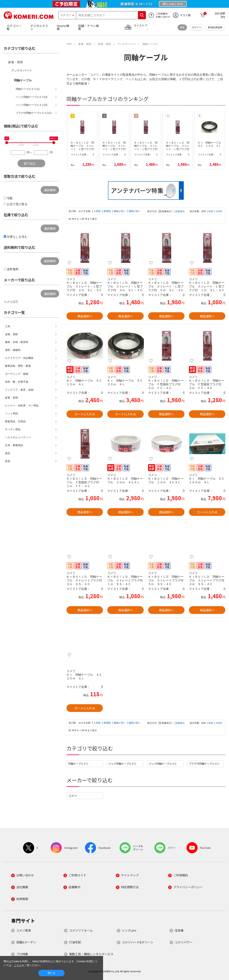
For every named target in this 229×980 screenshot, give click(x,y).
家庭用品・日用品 (15, 421)
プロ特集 (22, 954)
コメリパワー (184, 942)
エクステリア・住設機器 (19, 358)
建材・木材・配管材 (17, 342)
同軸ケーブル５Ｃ (78, 763)
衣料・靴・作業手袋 (17, 382)
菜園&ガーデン (26, 942)
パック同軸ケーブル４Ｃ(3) (32, 105)
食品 (8, 453)
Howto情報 (63, 27)
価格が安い (120, 211)
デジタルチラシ (39, 27)
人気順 (97, 211)
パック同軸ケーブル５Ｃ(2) (32, 97)
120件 (219, 211)
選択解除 (50, 190)
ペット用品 (11, 413)
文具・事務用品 (14, 445)
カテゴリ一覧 (14, 27)
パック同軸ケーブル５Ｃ (123, 763)
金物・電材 (11, 334)
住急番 (179, 930)
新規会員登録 (215, 27)
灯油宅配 (75, 942)
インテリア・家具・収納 (19, 390)
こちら (18, 965)
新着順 (108, 211)
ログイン (197, 27)
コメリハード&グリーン (138, 942)
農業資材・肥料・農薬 (18, 366)
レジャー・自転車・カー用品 (22, 405)
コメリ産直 (24, 930)
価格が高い (135, 211)
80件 (211, 211)
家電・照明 (16, 62)
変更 (182, 27)
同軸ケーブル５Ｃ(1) (28, 89)
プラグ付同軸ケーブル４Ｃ (204, 763)
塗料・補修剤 (13, 350)
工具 (8, 326)
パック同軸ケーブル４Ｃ (163, 763)
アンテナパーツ (21, 71)
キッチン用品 (13, 429)
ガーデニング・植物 (17, 374)
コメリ (73, 796)
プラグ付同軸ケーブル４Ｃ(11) (34, 113)
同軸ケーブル (23, 80)
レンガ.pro (129, 930)
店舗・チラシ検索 (88, 27)
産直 (8, 461)
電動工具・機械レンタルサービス (91, 954)
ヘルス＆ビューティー (18, 437)
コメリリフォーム (81, 930)
